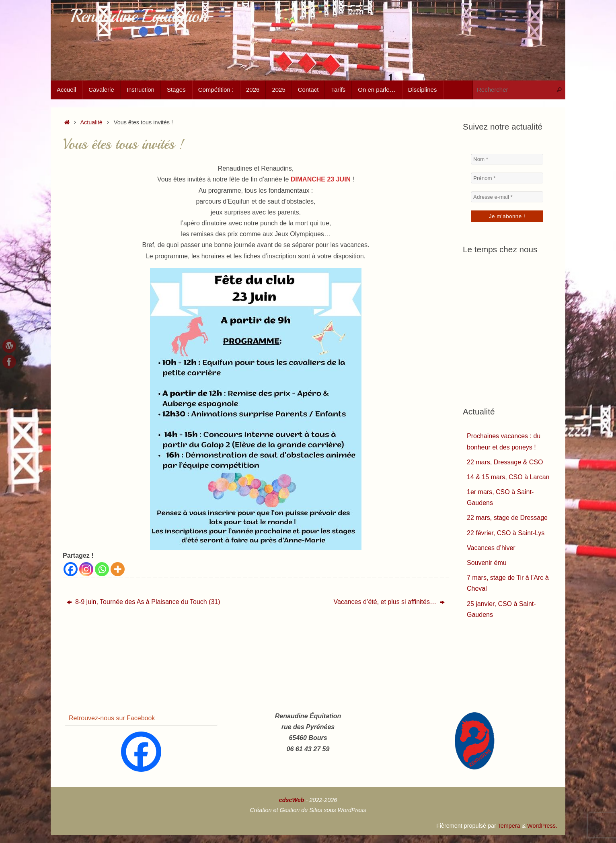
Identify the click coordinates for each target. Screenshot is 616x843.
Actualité (91, 122)
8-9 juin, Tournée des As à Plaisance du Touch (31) (144, 602)
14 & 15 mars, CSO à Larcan (508, 477)
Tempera (509, 826)
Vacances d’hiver (491, 548)
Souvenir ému (487, 563)
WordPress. (542, 826)
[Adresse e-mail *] (507, 197)
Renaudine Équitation (139, 16)
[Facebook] (71, 569)
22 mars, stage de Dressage (507, 518)
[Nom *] (507, 159)
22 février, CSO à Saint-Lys (506, 533)
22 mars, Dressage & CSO (505, 462)
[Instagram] (86, 569)
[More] (118, 569)
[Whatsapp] (102, 569)
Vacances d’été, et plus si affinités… (389, 602)
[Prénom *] (507, 178)
